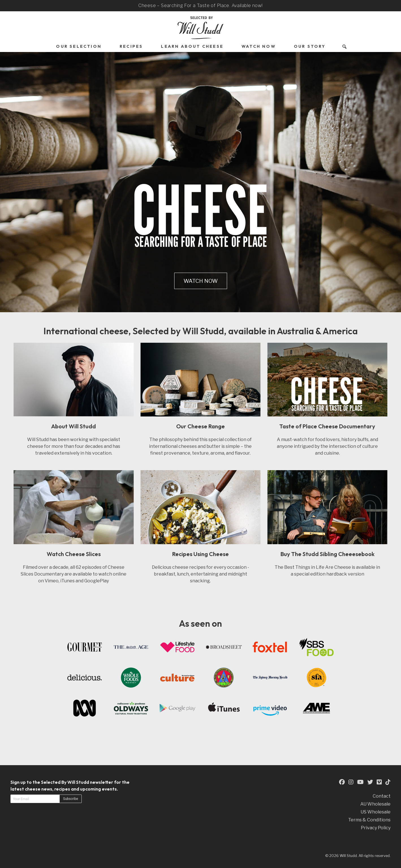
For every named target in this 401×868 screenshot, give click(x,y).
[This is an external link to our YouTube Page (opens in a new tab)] (360, 782)
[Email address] (35, 799)
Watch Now (259, 46)
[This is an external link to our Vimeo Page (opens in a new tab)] (379, 782)
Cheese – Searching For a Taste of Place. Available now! (200, 6)
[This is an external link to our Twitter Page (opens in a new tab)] (370, 782)
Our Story (310, 46)
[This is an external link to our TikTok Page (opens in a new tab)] (388, 782)
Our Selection (79, 46)
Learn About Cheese (192, 46)
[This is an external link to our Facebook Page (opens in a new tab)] (342, 782)
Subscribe (71, 799)
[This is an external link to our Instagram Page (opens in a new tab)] (351, 782)
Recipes (131, 46)
